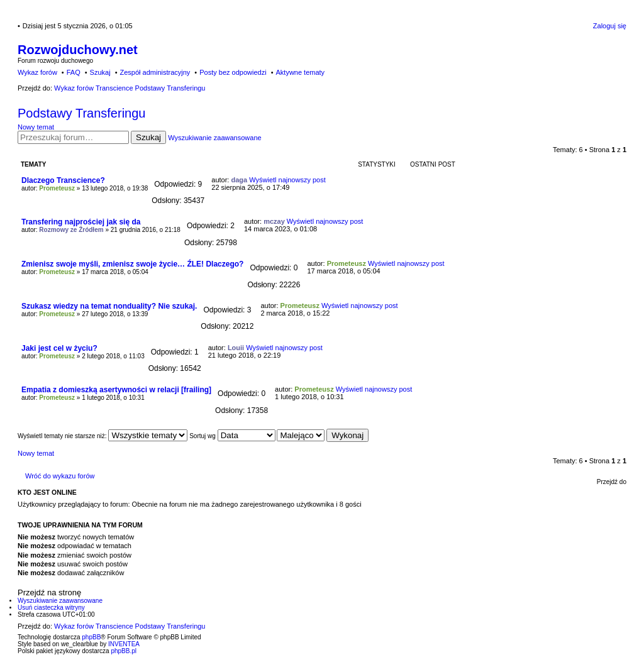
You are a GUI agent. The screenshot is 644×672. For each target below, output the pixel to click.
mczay (274, 221)
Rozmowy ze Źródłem (71, 230)
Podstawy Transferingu (81, 113)
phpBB (91, 637)
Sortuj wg (232, 436)
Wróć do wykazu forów (60, 476)
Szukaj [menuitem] (100, 72)
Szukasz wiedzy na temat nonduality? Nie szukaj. (109, 306)
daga (239, 180)
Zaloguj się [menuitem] (610, 26)
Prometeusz (57, 188)
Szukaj (148, 137)
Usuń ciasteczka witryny (51, 608)
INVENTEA (124, 644)
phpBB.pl (124, 651)
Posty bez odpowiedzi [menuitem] (233, 72)
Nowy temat (36, 127)
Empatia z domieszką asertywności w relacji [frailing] (116, 390)
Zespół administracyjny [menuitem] (155, 72)
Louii (236, 348)
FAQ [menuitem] (74, 72)
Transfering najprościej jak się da (81, 222)
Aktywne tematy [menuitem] (300, 72)
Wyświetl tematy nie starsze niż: (103, 436)
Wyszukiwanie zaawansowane (214, 138)
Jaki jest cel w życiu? (59, 348)
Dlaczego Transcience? (63, 180)
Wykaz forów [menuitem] (37, 72)
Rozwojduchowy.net (78, 50)
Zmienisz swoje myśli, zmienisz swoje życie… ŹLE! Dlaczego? (132, 264)
